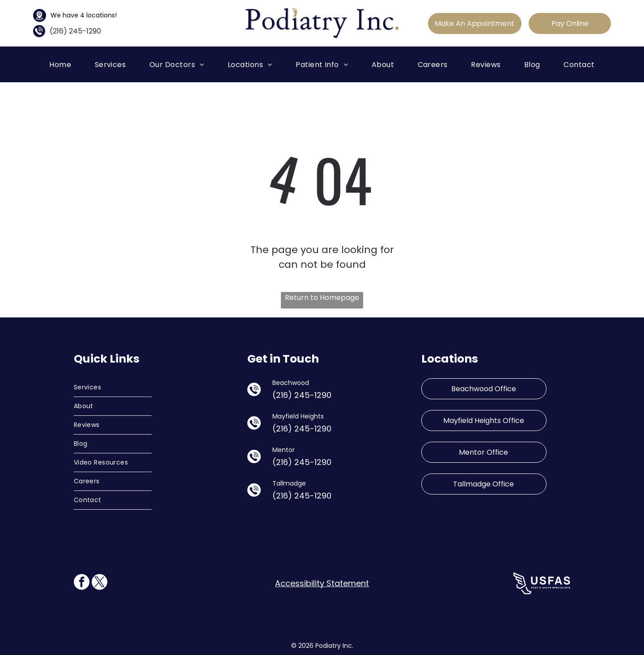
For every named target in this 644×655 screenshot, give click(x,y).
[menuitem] (60, 64)
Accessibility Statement (322, 583)
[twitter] (100, 583)
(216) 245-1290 (75, 31)
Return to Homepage (322, 298)
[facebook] (82, 583)
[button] (110, 64)
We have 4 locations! (84, 15)
